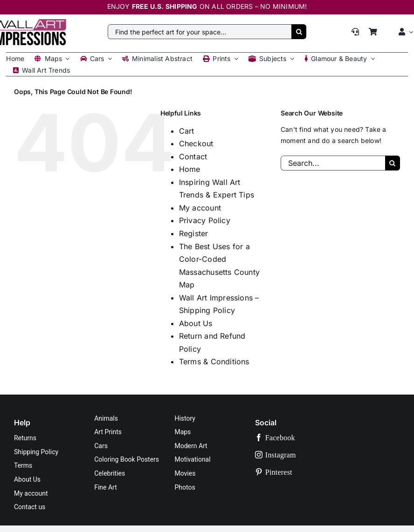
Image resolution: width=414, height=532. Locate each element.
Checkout (196, 143)
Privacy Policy (205, 220)
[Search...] (333, 163)
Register (194, 233)
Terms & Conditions (214, 361)
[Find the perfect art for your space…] (200, 32)
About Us (196, 323)
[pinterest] (297, 472)
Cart (187, 131)
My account (200, 208)
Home (190, 169)
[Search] (299, 32)
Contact (193, 157)
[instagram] (297, 455)
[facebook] (297, 438)
